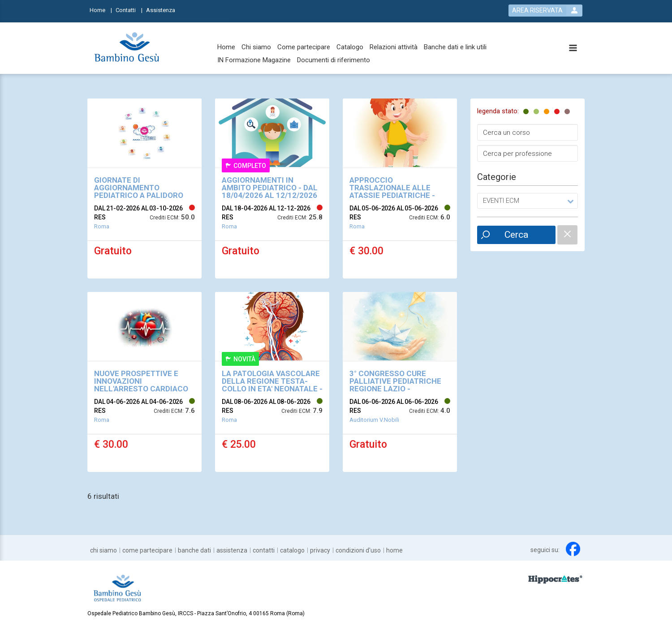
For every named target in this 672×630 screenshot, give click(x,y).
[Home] (101, 10)
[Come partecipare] (304, 47)
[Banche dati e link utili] (455, 47)
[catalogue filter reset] (567, 235)
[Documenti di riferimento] (334, 60)
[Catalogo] (350, 47)
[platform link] (126, 48)
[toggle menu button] (573, 49)
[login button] (545, 11)
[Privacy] (320, 550)
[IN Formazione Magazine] (254, 60)
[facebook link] (573, 549)
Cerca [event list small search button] (516, 235)
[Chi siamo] (256, 47)
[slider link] (555, 579)
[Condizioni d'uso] (358, 550)
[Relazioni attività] (394, 47)
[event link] (144, 189)
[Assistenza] (163, 10)
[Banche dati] (194, 550)
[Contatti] (129, 10)
